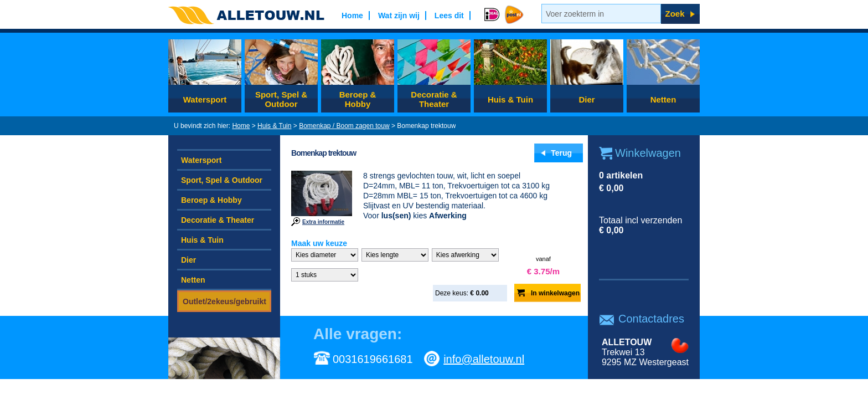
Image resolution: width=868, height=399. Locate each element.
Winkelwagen (648, 153)
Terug (561, 153)
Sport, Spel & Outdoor (281, 99)
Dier (587, 99)
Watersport (205, 99)
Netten (663, 99)
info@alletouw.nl (484, 359)
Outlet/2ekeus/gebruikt (224, 301)
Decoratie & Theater (434, 99)
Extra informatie (323, 222)
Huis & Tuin (510, 99)
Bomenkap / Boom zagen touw (344, 126)
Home (241, 126)
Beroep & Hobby (358, 99)
